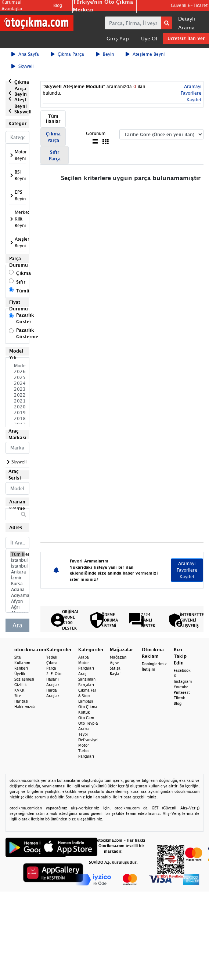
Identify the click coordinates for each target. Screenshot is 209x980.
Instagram (183, 681)
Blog (58, 5)
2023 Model (17, 389)
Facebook (182, 670)
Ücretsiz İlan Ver (186, 38)
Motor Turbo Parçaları (86, 751)
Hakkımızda (25, 707)
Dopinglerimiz (154, 664)
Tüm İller (17, 554)
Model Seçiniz (17, 366)
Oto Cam (86, 718)
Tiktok (179, 698)
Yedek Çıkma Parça (52, 663)
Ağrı (17, 607)
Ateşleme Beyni (145, 54)
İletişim (148, 669)
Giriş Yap (118, 38)
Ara (17, 625)
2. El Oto (54, 674)
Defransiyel (88, 740)
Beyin (105, 54)
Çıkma (24, 273)
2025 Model (17, 378)
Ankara (17, 572)
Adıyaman (17, 595)
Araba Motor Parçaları (86, 663)
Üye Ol (149, 38)
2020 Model (17, 407)
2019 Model (17, 413)
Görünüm (96, 133)
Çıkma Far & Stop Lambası (87, 696)
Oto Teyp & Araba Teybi (88, 729)
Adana (17, 590)
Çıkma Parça (67, 54)
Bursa (17, 584)
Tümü (23, 291)
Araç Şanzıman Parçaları (87, 679)
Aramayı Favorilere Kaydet (191, 93)
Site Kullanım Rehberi (22, 663)
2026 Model (17, 372)
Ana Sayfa (25, 54)
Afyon (17, 601)
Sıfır (21, 282)
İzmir (17, 578)
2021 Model (17, 401)
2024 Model (17, 383)
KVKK (19, 690)
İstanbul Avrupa (17, 560)
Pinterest (182, 692)
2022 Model (17, 395)
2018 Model (17, 419)
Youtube (181, 687)
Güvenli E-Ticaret (189, 5)
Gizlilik (21, 685)
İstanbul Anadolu (17, 566)
